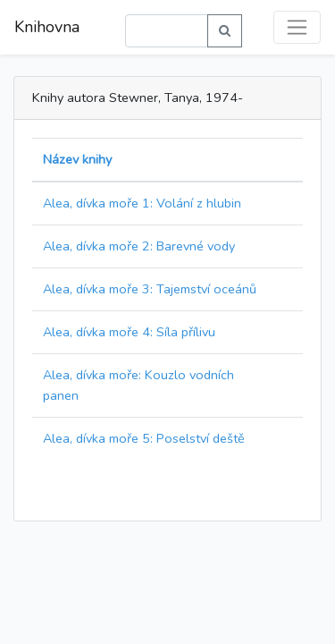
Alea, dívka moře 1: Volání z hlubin (142, 203)
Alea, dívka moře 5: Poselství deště (144, 438)
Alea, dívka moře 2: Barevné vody (139, 246)
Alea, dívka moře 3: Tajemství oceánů (150, 289)
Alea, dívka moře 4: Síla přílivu (129, 332)
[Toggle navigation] (297, 27)
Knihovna (47, 27)
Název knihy (77, 159)
